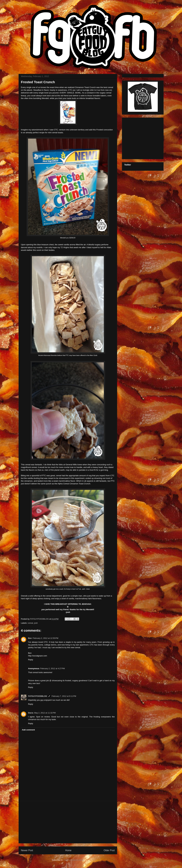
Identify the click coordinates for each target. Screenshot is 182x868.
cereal (30, 623)
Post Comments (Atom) (74, 860)
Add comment (28, 730)
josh (36, 623)
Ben (30, 638)
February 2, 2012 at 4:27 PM (53, 668)
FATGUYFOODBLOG (40, 619)
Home (68, 850)
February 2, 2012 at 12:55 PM (45, 638)
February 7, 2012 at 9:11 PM (64, 696)
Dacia (31, 713)
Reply (31, 660)
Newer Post (27, 850)
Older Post (109, 850)
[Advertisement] (68, 822)
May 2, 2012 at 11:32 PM (45, 713)
